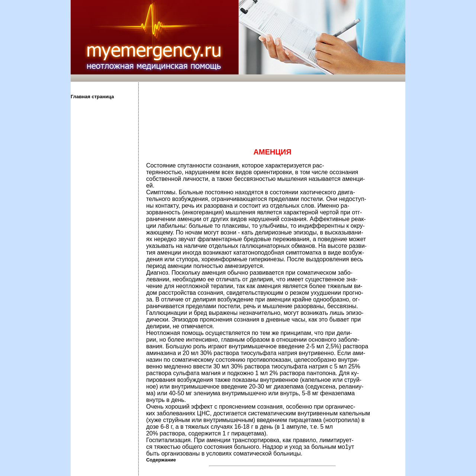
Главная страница (92, 97)
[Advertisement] (104, 217)
